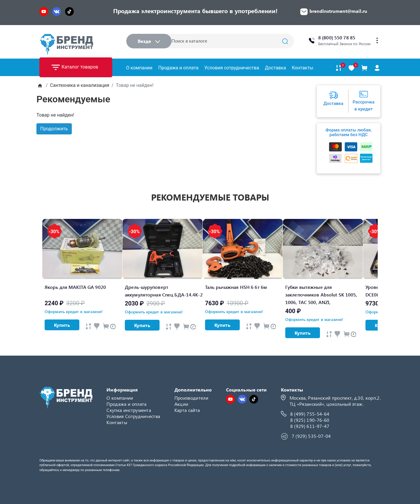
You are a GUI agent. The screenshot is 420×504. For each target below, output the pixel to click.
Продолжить (54, 129)
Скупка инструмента (129, 410)
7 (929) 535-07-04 (311, 436)
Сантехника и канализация (80, 85)
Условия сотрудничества (232, 68)
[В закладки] (351, 68)
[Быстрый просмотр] (88, 326)
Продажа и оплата (178, 68)
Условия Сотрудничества (133, 416)
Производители (191, 398)
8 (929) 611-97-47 (310, 426)
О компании (139, 68)
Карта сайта (187, 410)
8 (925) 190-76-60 (310, 420)
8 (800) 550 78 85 (337, 37)
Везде (149, 41)
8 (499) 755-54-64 (310, 414)
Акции (181, 404)
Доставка (275, 68)
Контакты (302, 68)
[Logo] (66, 44)
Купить (62, 325)
